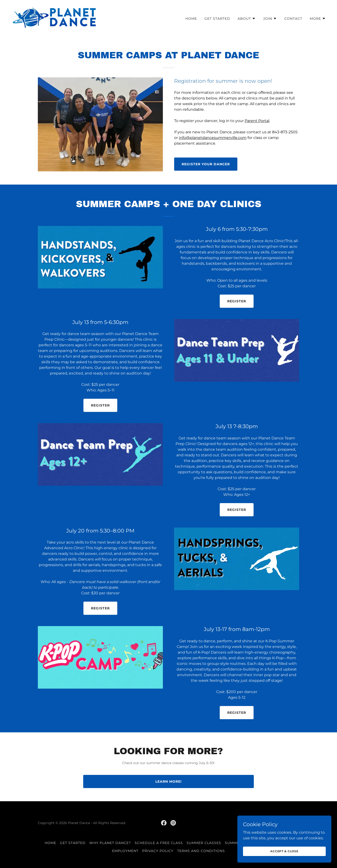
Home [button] (50, 843)
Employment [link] (125, 851)
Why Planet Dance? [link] (110, 843)
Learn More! (168, 781)
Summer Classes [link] (204, 843)
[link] (54, 18)
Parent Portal (257, 121)
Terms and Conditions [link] (201, 851)
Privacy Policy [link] (158, 851)
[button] (247, 19)
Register (237, 301)
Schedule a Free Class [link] (159, 843)
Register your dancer (206, 164)
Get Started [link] (217, 19)
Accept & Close (284, 851)
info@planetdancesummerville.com (213, 138)
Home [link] (191, 19)
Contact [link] (293, 19)
